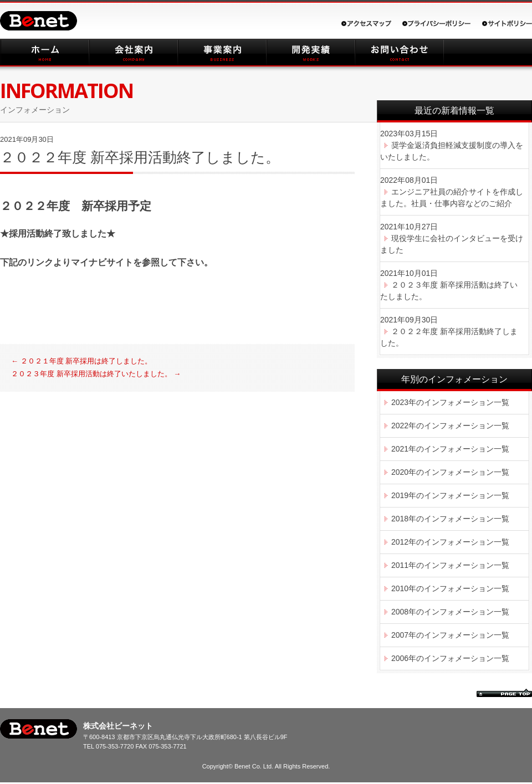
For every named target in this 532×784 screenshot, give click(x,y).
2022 (400, 426)
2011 (400, 565)
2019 (400, 495)
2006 (400, 658)
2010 (400, 588)
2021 (400, 449)
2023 (400, 402)
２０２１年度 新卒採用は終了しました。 (81, 361)
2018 (400, 519)
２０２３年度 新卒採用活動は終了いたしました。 (96, 374)
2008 (400, 612)
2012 (400, 542)
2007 (400, 635)
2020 (400, 472)
